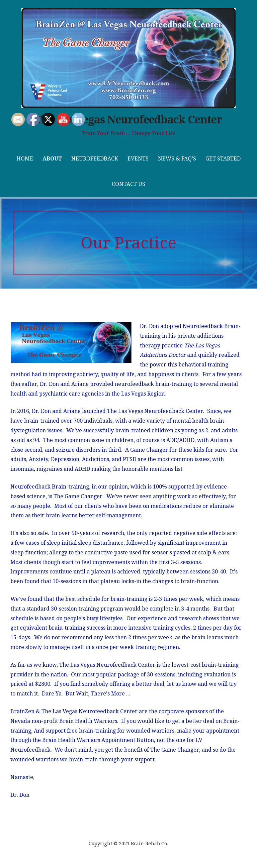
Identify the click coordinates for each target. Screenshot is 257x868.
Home (25, 159)
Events (138, 159)
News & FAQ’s (177, 159)
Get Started (223, 159)
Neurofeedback (95, 159)
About (52, 159)
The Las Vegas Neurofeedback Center (128, 120)
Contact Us (128, 184)
